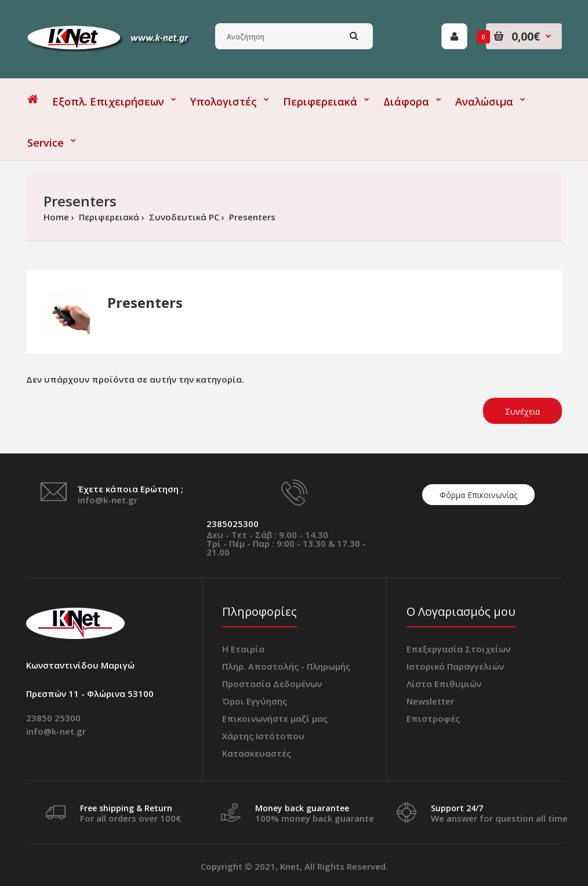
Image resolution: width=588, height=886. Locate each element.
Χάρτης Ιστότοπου (263, 736)
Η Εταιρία (243, 649)
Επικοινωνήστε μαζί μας (275, 718)
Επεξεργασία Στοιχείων (458, 649)
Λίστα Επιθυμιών (444, 684)
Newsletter (430, 701)
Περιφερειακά (108, 217)
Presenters (251, 217)
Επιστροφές (433, 718)
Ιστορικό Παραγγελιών (455, 666)
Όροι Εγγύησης (255, 701)
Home (56, 217)
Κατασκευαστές (257, 753)
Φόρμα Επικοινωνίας (478, 495)
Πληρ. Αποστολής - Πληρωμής (286, 666)
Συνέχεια (522, 411)
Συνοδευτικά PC (183, 217)
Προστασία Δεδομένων (272, 684)
